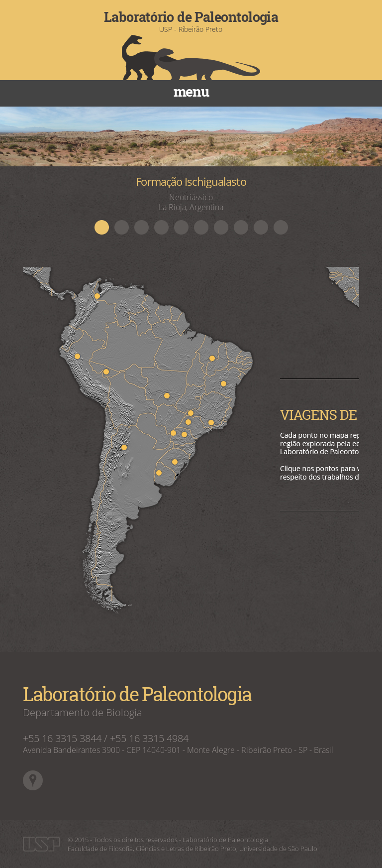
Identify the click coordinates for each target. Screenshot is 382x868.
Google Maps (33, 780)
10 (281, 227)
